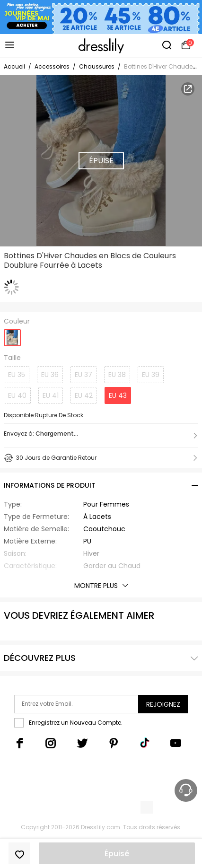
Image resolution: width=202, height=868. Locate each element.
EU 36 (50, 375)
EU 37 (83, 375)
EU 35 (17, 375)
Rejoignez (163, 704)
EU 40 (17, 395)
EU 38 (117, 375)
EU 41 (51, 395)
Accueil (14, 66)
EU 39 (151, 375)
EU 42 (84, 395)
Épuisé (117, 854)
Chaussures (97, 66)
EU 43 (118, 395)
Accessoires (52, 66)
